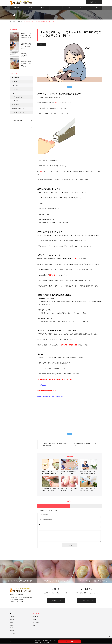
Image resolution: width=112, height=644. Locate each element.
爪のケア (35, 626)
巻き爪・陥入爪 (37, 618)
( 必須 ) (45, 515)
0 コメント (54, 507)
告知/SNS (69, 9)
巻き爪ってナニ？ (94, 2)
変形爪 (42, 45)
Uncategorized (15, 78)
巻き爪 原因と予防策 (17, 98)
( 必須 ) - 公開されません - (46, 520)
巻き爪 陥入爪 (15, 105)
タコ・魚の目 (36, 623)
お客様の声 (14, 82)
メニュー (56, 9)
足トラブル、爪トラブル (18, 113)
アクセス (82, 9)
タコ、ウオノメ (15, 86)
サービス (36, 614)
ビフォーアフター (16, 90)
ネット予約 (95, 9)
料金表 (43, 9)
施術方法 (30, 9)
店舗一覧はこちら (56, 601)
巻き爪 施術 (15, 102)
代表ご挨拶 (17, 9)
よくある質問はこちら (87, 601)
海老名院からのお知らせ (18, 109)
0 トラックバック (86, 507)
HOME (11, 614)
